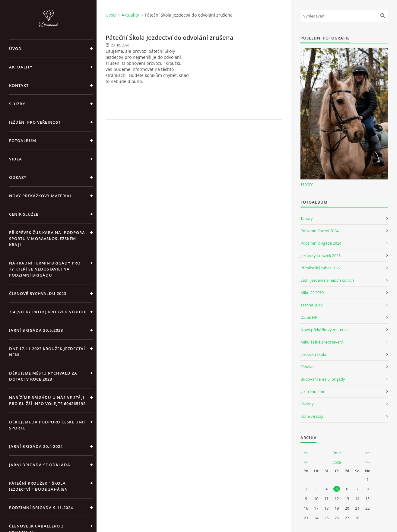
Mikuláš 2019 (312, 293)
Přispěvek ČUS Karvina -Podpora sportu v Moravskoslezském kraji (47, 239)
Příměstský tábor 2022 (321, 268)
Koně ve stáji (312, 416)
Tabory (307, 184)
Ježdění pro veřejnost (35, 122)
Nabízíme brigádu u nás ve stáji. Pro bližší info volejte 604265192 (48, 401)
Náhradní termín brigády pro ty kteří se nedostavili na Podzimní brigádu (45, 269)
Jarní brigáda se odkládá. (40, 465)
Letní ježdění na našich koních (327, 280)
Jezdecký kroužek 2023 (321, 255)
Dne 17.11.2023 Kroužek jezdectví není (47, 352)
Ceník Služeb (24, 214)
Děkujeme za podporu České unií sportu (47, 425)
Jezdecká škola (313, 354)
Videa (16, 159)
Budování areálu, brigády (323, 379)
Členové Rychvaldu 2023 (38, 293)
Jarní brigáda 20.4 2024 (36, 446)
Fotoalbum (23, 141)
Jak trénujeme (313, 391)
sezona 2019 (311, 305)
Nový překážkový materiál (41, 196)
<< (306, 453)
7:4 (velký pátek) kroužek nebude (48, 312)
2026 (337, 462)
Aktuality (21, 67)
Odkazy (18, 177)
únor (337, 453)
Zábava (307, 367)
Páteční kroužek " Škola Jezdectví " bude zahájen (38, 486)
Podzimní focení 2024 (319, 231)
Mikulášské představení (322, 342)
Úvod (15, 49)
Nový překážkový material (324, 330)
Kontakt (19, 85)
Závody (307, 404)
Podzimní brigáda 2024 (321, 243)
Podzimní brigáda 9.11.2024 (41, 508)
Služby (17, 104)
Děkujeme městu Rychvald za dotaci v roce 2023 (43, 376)
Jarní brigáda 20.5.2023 (36, 330)
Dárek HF (309, 317)
